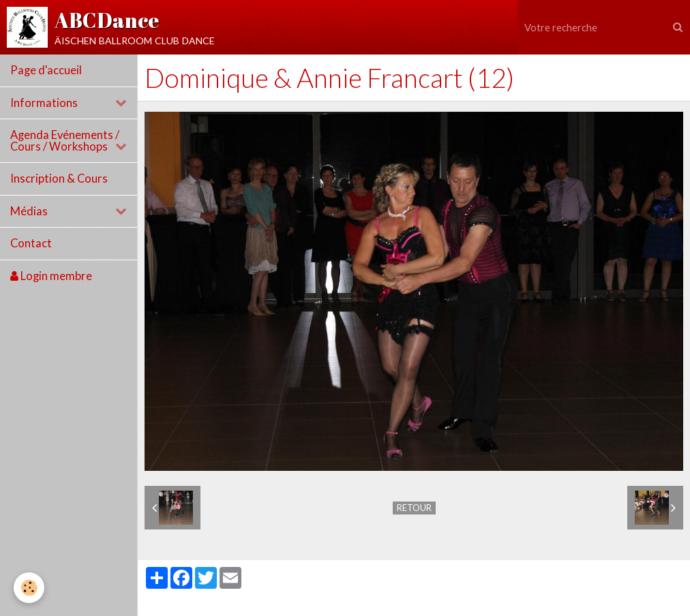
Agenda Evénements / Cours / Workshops (65, 141)
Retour (414, 508)
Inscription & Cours (59, 179)
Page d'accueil (46, 70)
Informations (44, 103)
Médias (29, 211)
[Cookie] (29, 588)
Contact (31, 243)
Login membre (51, 276)
